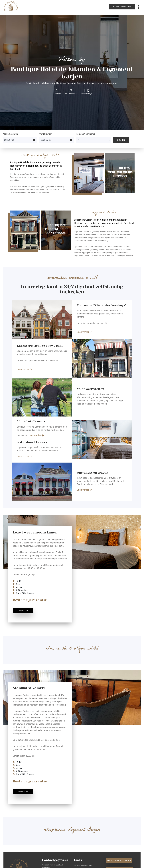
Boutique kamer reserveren (119, 861)
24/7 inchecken (71, 92)
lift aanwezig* (87, 92)
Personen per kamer (86, 134)
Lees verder (84, 332)
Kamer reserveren (122, 7)
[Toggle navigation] (138, 7)
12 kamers (56, 92)
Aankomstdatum (11, 134)
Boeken (121, 140)
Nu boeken (23, 610)
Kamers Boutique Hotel (83, 865)
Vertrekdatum (46, 134)
